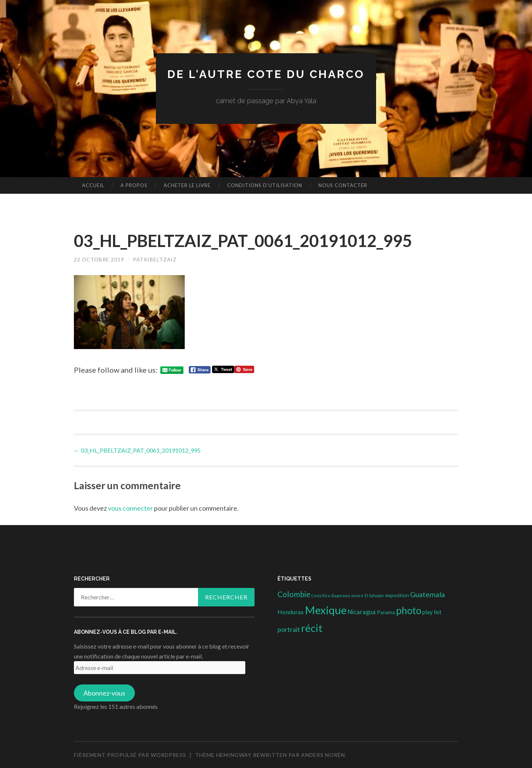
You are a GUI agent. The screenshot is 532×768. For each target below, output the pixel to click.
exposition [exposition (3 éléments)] (397, 595)
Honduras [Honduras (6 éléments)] (291, 612)
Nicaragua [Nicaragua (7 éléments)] (362, 612)
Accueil (93, 185)
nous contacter (343, 185)
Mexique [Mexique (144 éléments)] (326, 610)
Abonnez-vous (104, 693)
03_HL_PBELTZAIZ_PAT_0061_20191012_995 (137, 450)
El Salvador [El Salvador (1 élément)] (374, 596)
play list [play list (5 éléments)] (432, 612)
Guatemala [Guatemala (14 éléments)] (427, 594)
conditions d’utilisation (265, 185)
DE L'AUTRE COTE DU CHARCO (266, 74)
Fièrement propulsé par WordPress (130, 755)
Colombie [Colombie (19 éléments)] (294, 594)
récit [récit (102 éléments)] (312, 628)
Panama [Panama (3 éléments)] (386, 612)
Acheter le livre (187, 185)
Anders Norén (323, 755)
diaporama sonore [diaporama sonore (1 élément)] (347, 596)
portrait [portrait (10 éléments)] (289, 629)
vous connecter (130, 508)
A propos (134, 185)
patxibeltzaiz (156, 259)
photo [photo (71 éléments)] (409, 610)
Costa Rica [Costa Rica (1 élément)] (321, 596)
